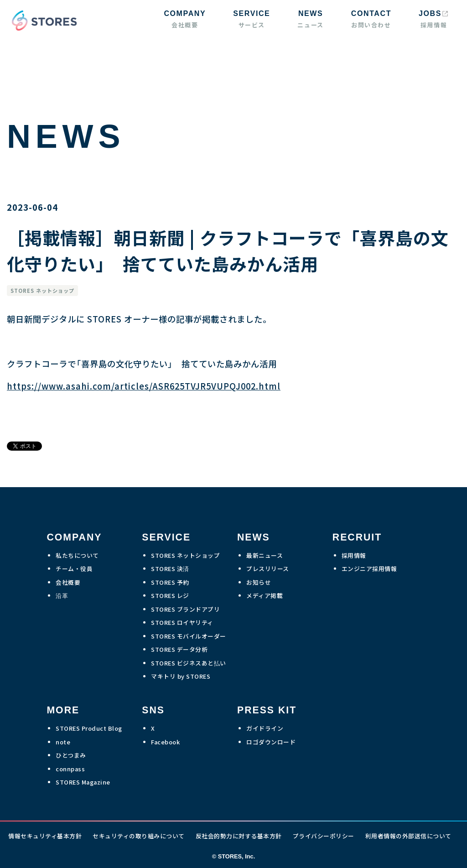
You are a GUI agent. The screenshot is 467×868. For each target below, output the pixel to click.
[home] (42, 21)
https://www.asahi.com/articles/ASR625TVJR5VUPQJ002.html (144, 386)
